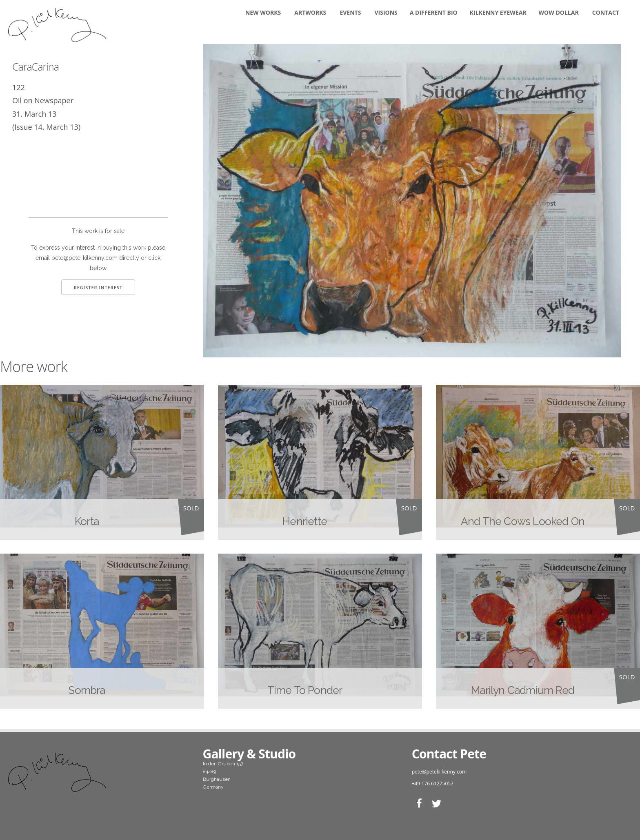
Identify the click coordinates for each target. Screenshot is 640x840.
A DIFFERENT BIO (434, 12)
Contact (606, 12)
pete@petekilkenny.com (439, 772)
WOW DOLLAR (559, 12)
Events (350, 12)
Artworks (310, 12)
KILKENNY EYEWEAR (498, 12)
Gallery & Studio (249, 754)
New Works (263, 12)
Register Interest (98, 287)
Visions (386, 12)
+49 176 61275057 (433, 783)
